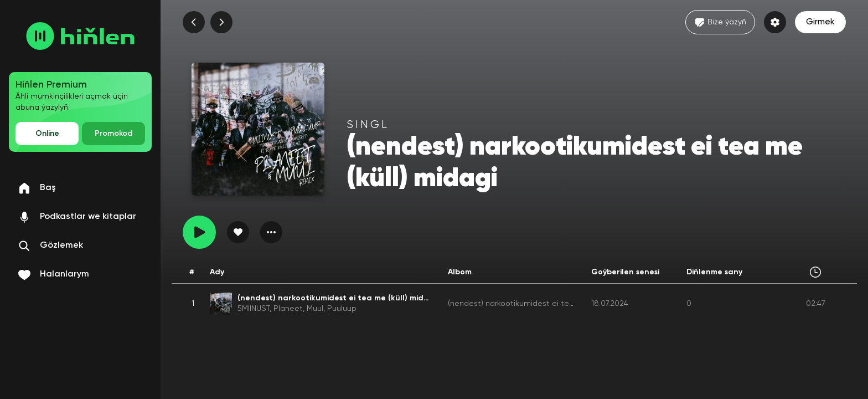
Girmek (820, 22)
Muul (315, 309)
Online (47, 134)
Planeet (288, 309)
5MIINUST (254, 309)
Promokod (113, 134)
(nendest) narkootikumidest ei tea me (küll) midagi (541, 304)
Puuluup (342, 309)
